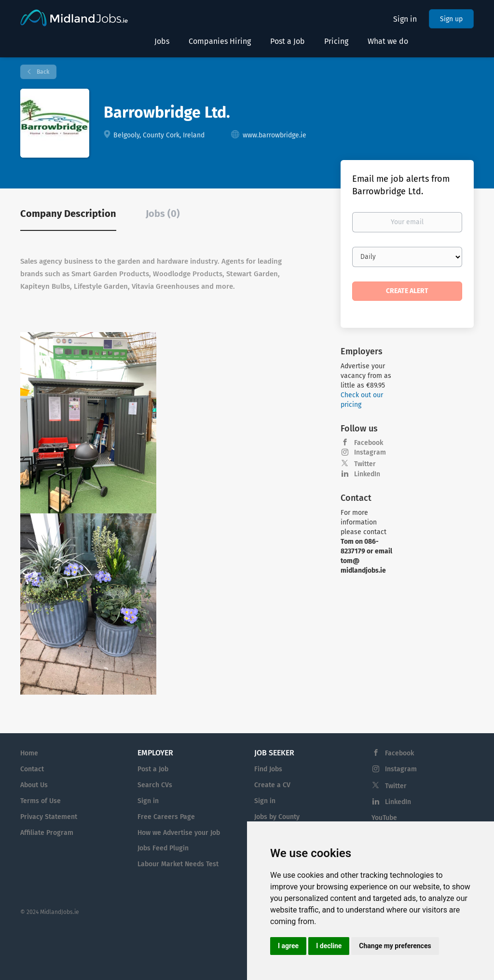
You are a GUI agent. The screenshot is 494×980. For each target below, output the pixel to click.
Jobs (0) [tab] (163, 214)
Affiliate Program (47, 833)
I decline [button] (329, 946)
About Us (34, 785)
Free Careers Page (166, 817)
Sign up (451, 19)
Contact (32, 769)
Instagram (370, 452)
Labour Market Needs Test (178, 864)
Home (29, 753)
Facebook (369, 443)
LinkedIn (367, 474)
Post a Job (153, 769)
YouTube (384, 818)
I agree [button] (288, 946)
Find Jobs (268, 769)
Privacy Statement (49, 817)
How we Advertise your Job (179, 833)
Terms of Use (41, 801)
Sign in (405, 19)
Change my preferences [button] (395, 946)
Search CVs (155, 785)
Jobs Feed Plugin (163, 848)
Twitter (365, 464)
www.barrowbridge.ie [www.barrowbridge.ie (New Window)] (274, 135)
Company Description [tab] (68, 214)
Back (42, 72)
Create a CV (272, 785)
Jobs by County (277, 817)
